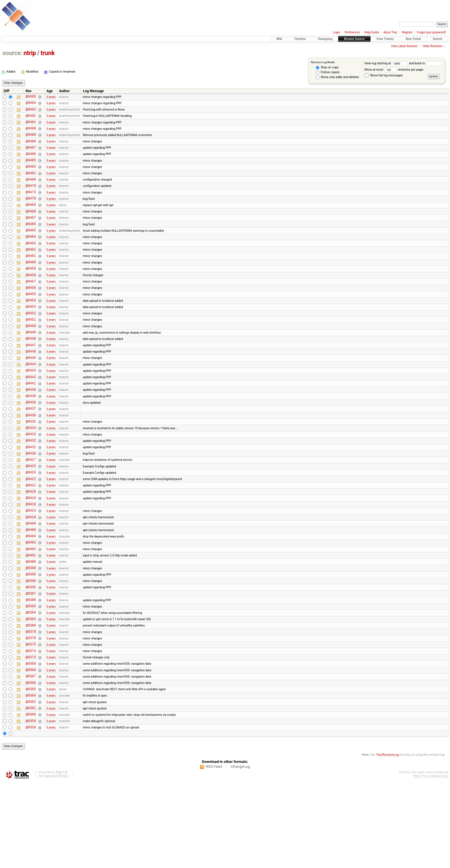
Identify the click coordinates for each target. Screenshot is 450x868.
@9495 (31, 97)
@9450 (31, 358)
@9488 (31, 148)
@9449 (31, 365)
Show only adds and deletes (337, 77)
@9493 (31, 112)
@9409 (31, 582)
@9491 (31, 126)
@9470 (31, 213)
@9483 (31, 177)
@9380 (31, 698)
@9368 (31, 748)
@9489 (31, 141)
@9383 (31, 690)
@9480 (31, 191)
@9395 (31, 654)
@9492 (31, 119)
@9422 (31, 531)
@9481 (31, 184)
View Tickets (385, 39)
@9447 (31, 379)
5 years (51, 97)
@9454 (31, 329)
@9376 (31, 712)
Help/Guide (372, 32)
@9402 (31, 611)
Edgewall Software (56, 862)
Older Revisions (433, 46)
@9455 (31, 321)
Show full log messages (384, 75)
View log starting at (387, 63)
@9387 (31, 661)
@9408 (31, 589)
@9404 (31, 596)
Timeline (300, 39)
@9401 (31, 618)
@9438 (31, 444)
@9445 (31, 394)
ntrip (30, 53)
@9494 (31, 104)
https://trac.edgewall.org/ (431, 862)
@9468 (31, 228)
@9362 (31, 784)
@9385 (31, 676)
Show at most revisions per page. (394, 70)
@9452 (31, 343)
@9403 (31, 603)
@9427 (31, 510)
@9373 (31, 734)
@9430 (31, 502)
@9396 (31, 647)
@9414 (31, 567)
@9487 (31, 155)
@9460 (31, 285)
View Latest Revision (404, 46)
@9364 (31, 777)
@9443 (31, 408)
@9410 (31, 575)
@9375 (31, 719)
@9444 (31, 401)
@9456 (31, 314)
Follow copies (328, 72)
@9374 (31, 727)
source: (12, 53)
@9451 (31, 350)
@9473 (31, 206)
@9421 (31, 539)
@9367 (31, 755)
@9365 (31, 770)
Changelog (325, 39)
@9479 (31, 199)
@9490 (31, 133)
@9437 (31, 452)
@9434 (31, 473)
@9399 (31, 632)
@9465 (31, 249)
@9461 (31, 278)
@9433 (31, 481)
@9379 (31, 705)
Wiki (279, 39)
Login (336, 32)
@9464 (31, 256)
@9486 (31, 162)
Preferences (352, 32)
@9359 (31, 806)
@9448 (31, 372)
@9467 (31, 235)
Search (438, 39)
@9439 (31, 437)
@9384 (31, 683)
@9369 (31, 741)
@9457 (31, 307)
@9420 (31, 546)
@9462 (31, 271)
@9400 (31, 625)
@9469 (31, 220)
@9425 (31, 517)
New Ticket (413, 39)
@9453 (31, 336)
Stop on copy (327, 67)
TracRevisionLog (387, 841)
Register (407, 32)
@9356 (31, 813)
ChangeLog (240, 853)
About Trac (390, 32)
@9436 (31, 459)
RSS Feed (214, 853)
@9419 (31, 553)
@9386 (31, 669)
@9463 (31, 264)
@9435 (31, 466)
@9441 (31, 423)
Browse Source (354, 39)
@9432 (31, 488)
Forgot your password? (432, 32)
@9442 (31, 416)
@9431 (31, 495)
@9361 (31, 791)
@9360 (31, 799)
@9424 (31, 524)
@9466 (31, 242)
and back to (425, 63)
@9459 (31, 292)
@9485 (31, 170)
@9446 (31, 387)
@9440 (31, 430)
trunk (47, 53)
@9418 (31, 560)
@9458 (31, 300)
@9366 (31, 763)
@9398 (31, 640)
